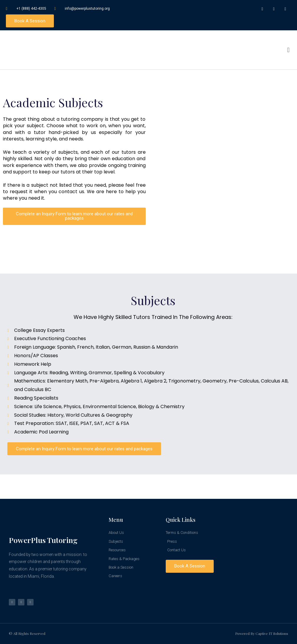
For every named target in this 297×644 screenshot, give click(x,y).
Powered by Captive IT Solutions (262, 633)
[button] (288, 50)
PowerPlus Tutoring (43, 540)
